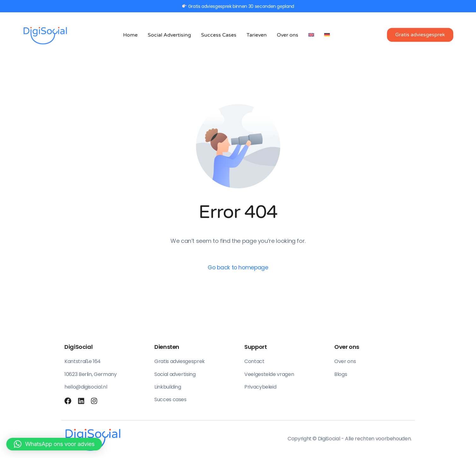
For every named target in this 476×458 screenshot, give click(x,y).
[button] (54, 444)
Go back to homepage (238, 268)
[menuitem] (311, 35)
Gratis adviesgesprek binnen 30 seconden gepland (238, 6)
